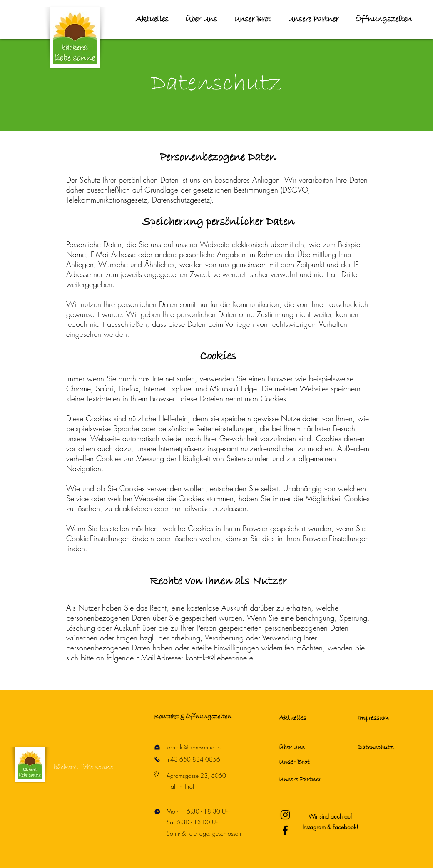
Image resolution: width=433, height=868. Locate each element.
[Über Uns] (309, 747)
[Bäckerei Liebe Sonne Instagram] (285, 815)
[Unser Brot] (309, 762)
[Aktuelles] (309, 718)
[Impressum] (388, 718)
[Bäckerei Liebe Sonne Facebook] (285, 830)
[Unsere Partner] (309, 779)
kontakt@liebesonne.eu (221, 658)
